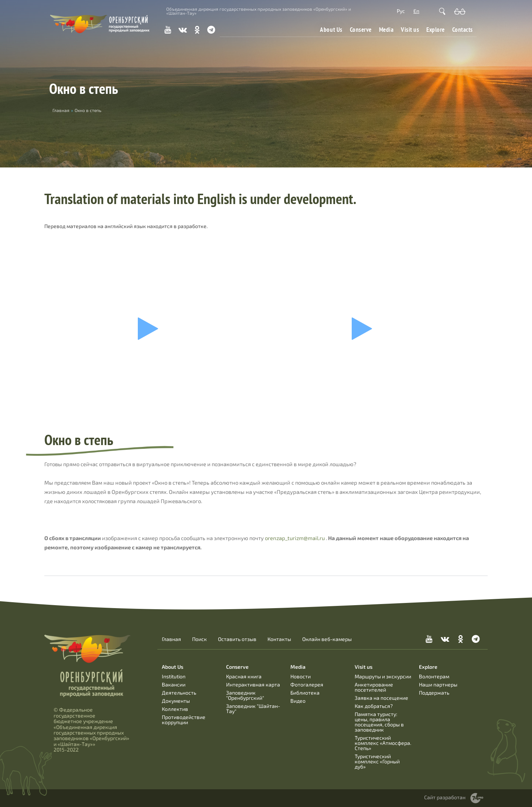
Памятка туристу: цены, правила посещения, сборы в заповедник (379, 722)
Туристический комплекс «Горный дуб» (377, 761)
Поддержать (434, 693)
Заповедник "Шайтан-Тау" (253, 708)
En (416, 11)
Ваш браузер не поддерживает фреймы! (151, 329)
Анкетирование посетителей (374, 687)
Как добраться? (374, 706)
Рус (401, 11)
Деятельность (179, 693)
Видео (298, 701)
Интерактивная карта (253, 684)
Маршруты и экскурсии (383, 676)
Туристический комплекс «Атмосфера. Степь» (383, 743)
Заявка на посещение (381, 698)
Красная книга (244, 676)
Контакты (279, 639)
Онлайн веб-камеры (327, 639)
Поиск (199, 639)
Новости (301, 676)
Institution (174, 676)
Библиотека (305, 693)
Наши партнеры (438, 684)
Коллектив (175, 709)
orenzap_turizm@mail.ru (295, 538)
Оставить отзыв (237, 639)
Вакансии (174, 684)
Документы (176, 701)
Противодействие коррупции (184, 720)
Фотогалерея (307, 684)
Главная (171, 639)
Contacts (463, 29)
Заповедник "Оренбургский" (245, 695)
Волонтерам (434, 676)
